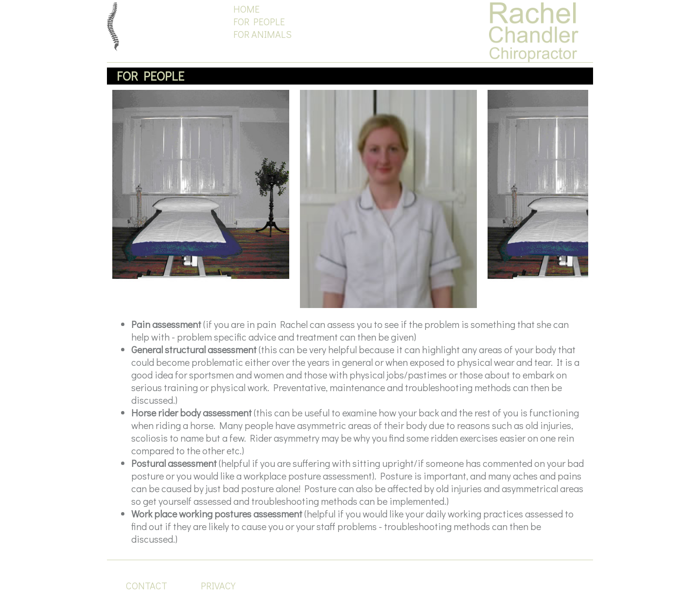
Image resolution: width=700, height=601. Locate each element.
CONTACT (147, 585)
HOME (246, 9)
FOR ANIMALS (262, 34)
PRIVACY (218, 585)
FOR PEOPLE (259, 21)
